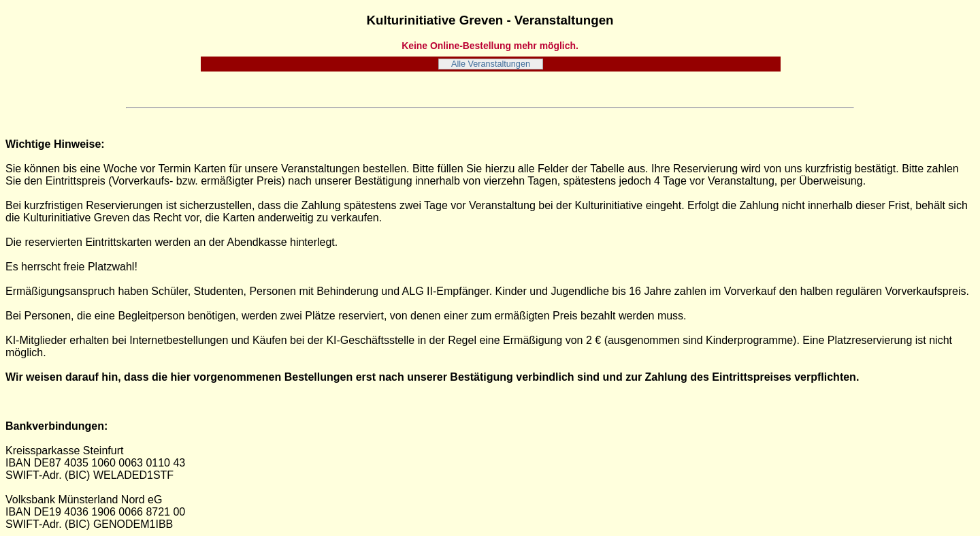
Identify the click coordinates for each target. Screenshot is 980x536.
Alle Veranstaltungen (491, 64)
